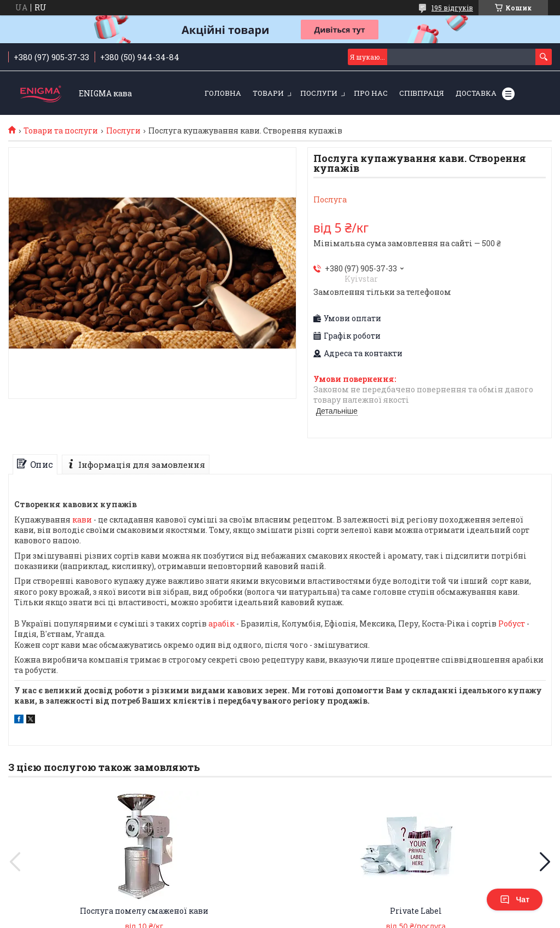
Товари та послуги (61, 131)
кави (82, 520)
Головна (223, 93)
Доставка (476, 93)
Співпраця (422, 93)
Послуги (319, 93)
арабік (221, 623)
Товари (268, 93)
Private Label (416, 911)
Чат (515, 900)
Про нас (371, 93)
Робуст (512, 623)
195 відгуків (452, 8)
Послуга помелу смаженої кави (144, 911)
